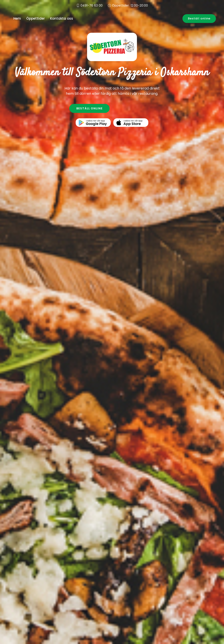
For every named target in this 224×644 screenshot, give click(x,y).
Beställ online (199, 18)
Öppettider (36, 18)
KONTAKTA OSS (135, 108)
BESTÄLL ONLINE (89, 108)
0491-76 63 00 (92, 5)
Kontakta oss (62, 18)
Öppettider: (130, 6)
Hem (17, 18)
